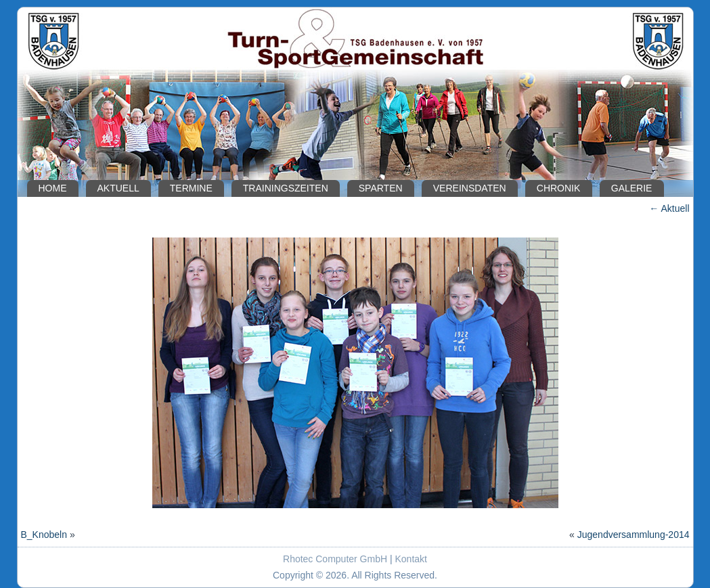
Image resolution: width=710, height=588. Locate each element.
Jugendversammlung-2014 (634, 535)
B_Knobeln (44, 535)
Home (53, 188)
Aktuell (118, 188)
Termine (191, 188)
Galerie (632, 188)
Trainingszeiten (286, 188)
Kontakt (411, 559)
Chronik (559, 188)
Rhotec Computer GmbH (335, 559)
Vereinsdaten (470, 188)
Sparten (381, 188)
